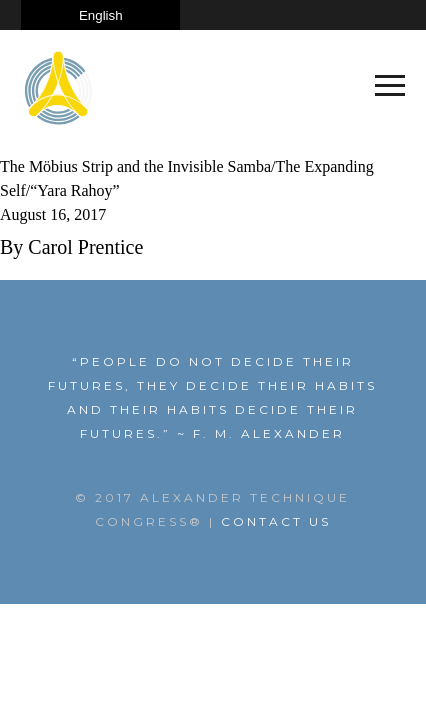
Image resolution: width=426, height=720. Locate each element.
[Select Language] (100, 15)
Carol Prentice (85, 247)
